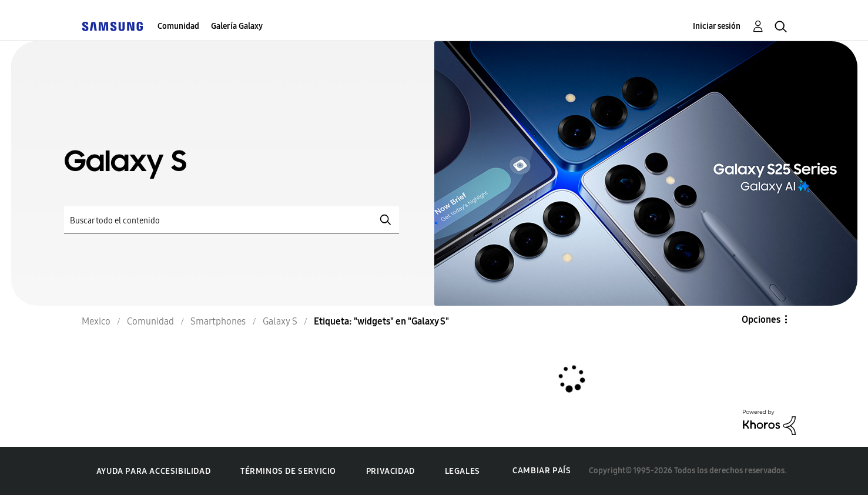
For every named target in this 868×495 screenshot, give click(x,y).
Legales (463, 471)
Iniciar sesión (717, 26)
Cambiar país (542, 471)
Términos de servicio (288, 471)
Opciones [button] (761, 320)
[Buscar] (232, 220)
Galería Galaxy (237, 26)
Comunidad (178, 26)
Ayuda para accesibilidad (153, 471)
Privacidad (391, 471)
